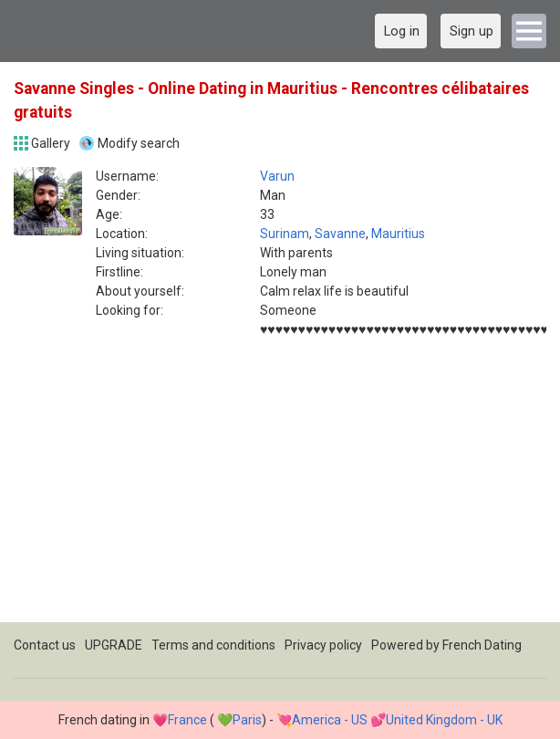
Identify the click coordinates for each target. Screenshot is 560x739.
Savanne (340, 234)
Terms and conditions (213, 645)
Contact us (45, 645)
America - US (330, 720)
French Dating (482, 645)
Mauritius (398, 234)
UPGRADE (114, 645)
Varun (277, 176)
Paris (247, 720)
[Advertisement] (280, 494)
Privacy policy (323, 645)
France (187, 720)
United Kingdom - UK (444, 720)
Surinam (285, 234)
